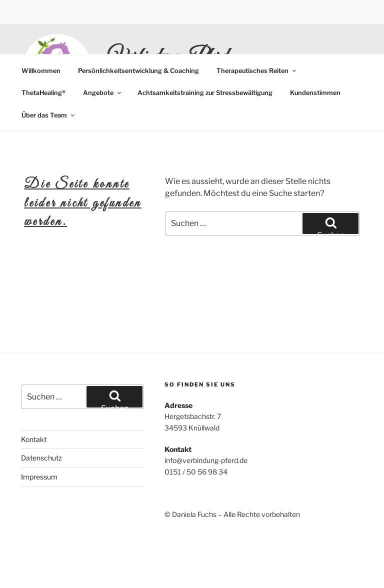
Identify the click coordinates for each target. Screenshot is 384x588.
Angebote (103, 93)
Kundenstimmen (315, 93)
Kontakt (34, 439)
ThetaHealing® (43, 93)
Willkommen (41, 71)
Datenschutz (41, 458)
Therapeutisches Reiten (257, 71)
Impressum (39, 477)
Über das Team (49, 115)
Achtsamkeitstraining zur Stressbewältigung (205, 93)
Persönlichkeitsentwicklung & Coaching (138, 71)
